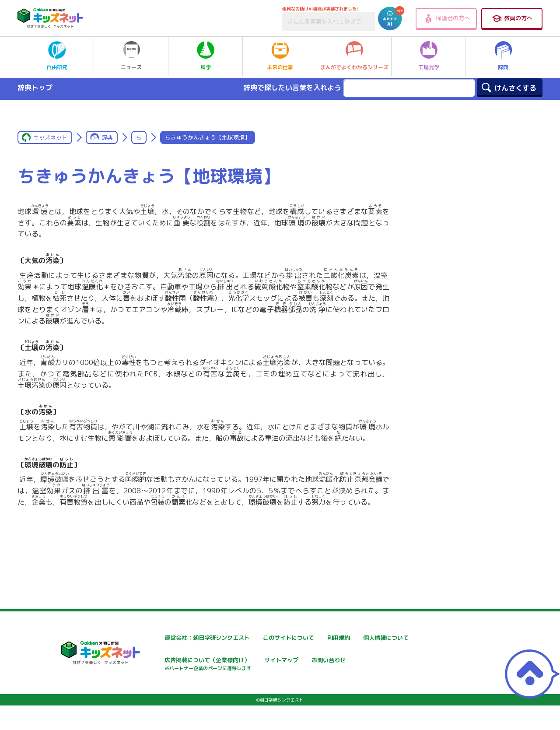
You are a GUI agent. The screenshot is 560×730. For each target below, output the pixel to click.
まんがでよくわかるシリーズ (354, 56)
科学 (206, 56)
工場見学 (429, 56)
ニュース (131, 56)
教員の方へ (512, 18)
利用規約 (360, 638)
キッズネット (50, 137)
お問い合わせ (156, 691)
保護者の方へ (446, 18)
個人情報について (162, 661)
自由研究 (57, 56)
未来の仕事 (280, 56)
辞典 (503, 56)
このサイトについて (270, 638)
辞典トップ (35, 88)
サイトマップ (366, 661)
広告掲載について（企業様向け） (288, 665)
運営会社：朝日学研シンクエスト (183, 638)
